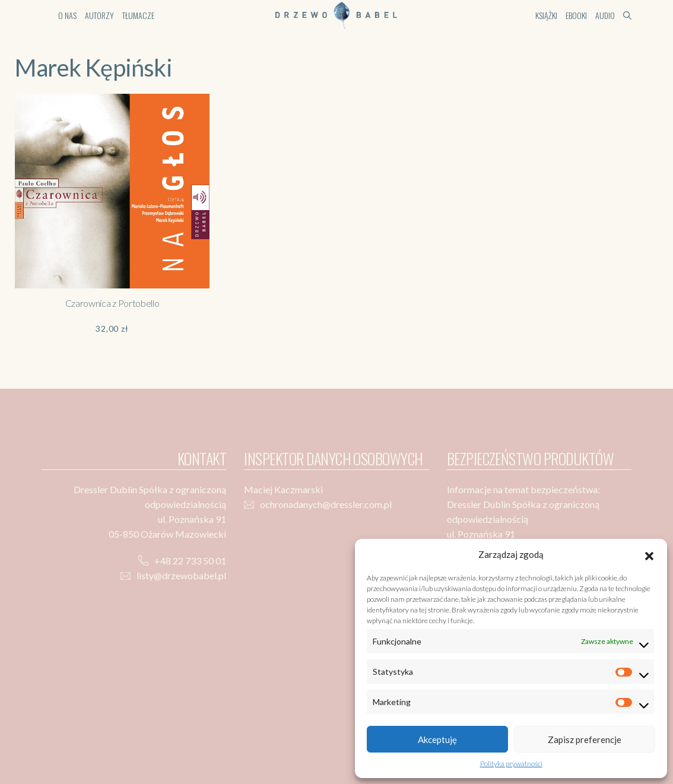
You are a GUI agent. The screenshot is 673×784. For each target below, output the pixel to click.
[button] (649, 554)
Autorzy (99, 15)
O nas (67, 15)
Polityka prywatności (511, 764)
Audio (605, 15)
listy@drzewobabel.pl (181, 575)
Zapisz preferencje (585, 739)
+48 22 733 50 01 (190, 561)
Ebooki (576, 15)
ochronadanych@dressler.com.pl (326, 504)
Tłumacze (138, 15)
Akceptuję (437, 739)
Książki (546, 15)
